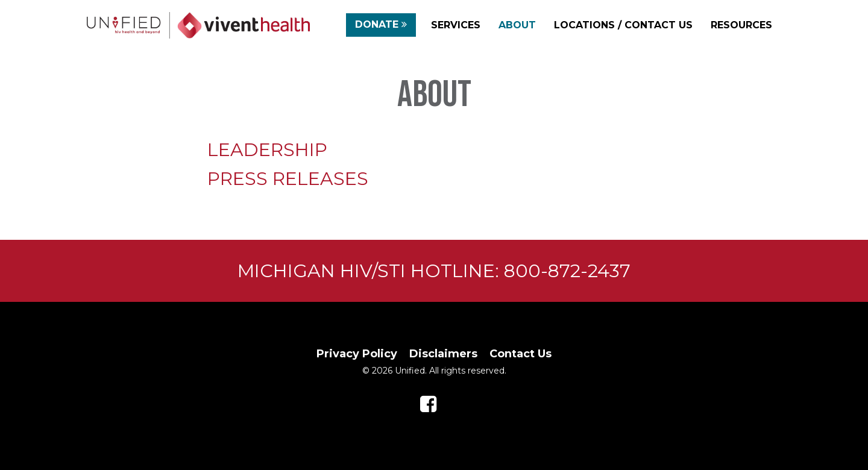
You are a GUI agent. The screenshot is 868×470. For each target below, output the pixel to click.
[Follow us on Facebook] (428, 404)
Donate (381, 26)
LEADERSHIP (267, 150)
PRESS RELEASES (288, 179)
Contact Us (520, 354)
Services (456, 25)
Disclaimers (443, 354)
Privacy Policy (357, 354)
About (517, 25)
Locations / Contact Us (623, 25)
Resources (741, 25)
